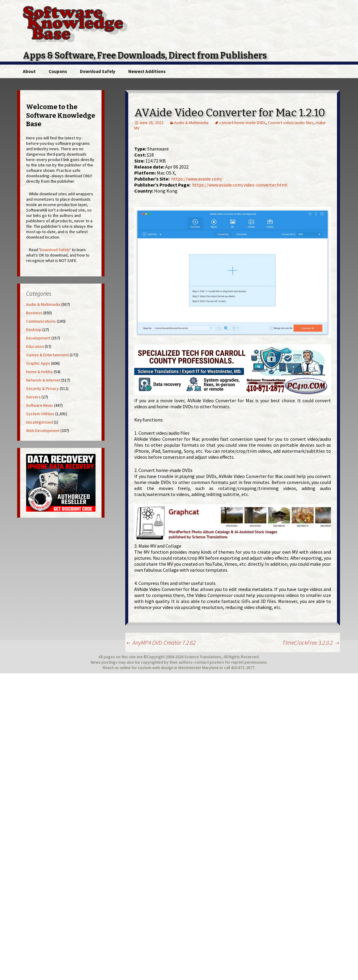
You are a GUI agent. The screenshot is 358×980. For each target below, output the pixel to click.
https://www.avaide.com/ (197, 179)
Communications (41, 321)
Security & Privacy (42, 388)
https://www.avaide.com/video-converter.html (240, 185)
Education (35, 346)
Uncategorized (39, 422)
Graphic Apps (38, 363)
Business (34, 313)
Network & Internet (43, 380)
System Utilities (40, 414)
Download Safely (98, 71)
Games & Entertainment (47, 355)
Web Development (43, 431)
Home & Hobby (39, 372)
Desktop (34, 330)
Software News (40, 405)
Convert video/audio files (291, 123)
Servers (33, 397)
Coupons (58, 71)
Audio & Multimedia (191, 123)
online (125, 668)
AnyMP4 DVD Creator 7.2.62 (160, 642)
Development (38, 338)
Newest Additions (147, 71)
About (29, 71)
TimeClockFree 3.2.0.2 (311, 642)
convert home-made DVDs (243, 123)
